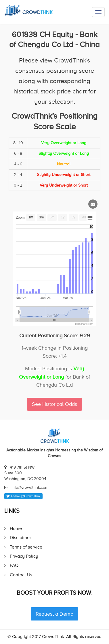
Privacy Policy (24, 556)
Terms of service (26, 547)
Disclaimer (20, 538)
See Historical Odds (54, 404)
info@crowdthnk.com (30, 487)
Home (16, 528)
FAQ (14, 565)
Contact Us (21, 575)
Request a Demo (54, 614)
